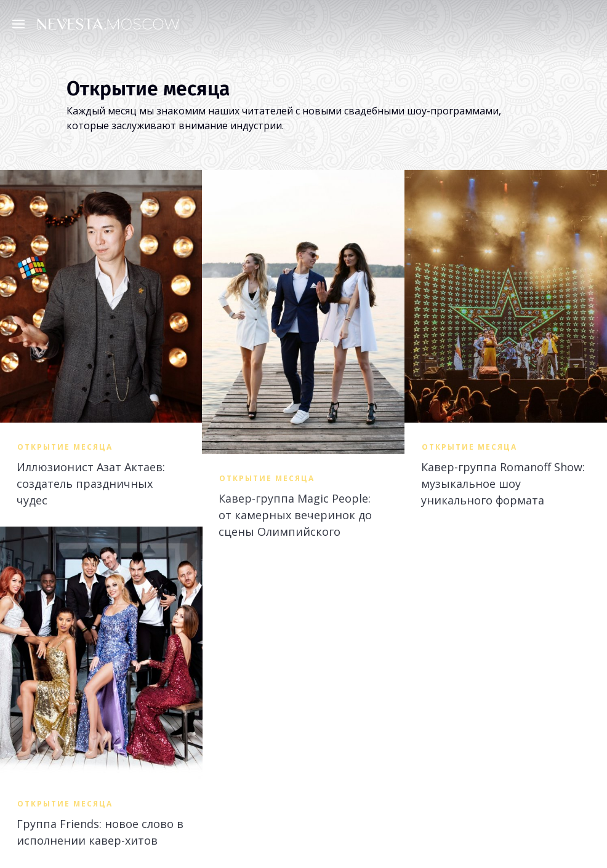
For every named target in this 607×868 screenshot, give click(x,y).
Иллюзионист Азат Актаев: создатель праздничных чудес (91, 484)
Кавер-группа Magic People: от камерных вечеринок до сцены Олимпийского (295, 515)
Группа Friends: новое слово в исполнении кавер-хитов (100, 832)
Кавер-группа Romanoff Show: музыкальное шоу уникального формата (503, 484)
